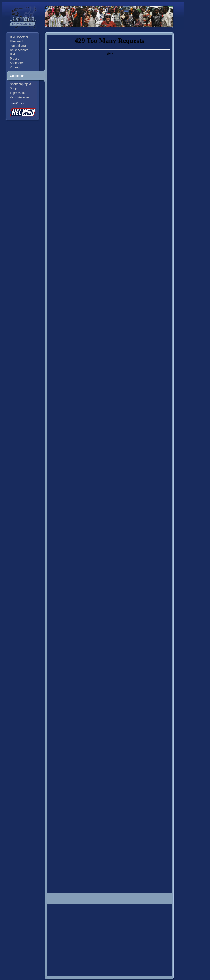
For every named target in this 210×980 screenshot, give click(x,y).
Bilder (14, 54)
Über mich (17, 41)
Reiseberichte (19, 50)
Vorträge (16, 67)
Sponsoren (17, 63)
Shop (13, 88)
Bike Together (19, 37)
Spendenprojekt (20, 84)
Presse (15, 59)
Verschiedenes (20, 97)
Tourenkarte (18, 46)
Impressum (17, 93)
